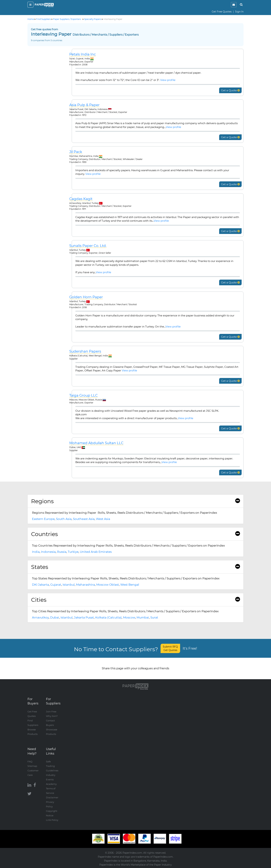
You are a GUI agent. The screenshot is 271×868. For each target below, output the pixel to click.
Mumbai (143, 617)
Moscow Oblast (108, 585)
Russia (62, 552)
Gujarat (56, 585)
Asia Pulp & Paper (84, 105)
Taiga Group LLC (83, 396)
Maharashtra (85, 585)
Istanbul (69, 585)
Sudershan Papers (85, 351)
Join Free (51, 712)
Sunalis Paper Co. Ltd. (88, 246)
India (36, 552)
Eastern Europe (43, 519)
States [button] (135, 567)
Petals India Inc (83, 54)
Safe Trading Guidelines (52, 766)
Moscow (129, 617)
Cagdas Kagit (81, 199)
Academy (51, 784)
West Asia (103, 519)
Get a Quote (230, 90)
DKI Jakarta (40, 585)
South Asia (64, 519)
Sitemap (32, 766)
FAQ (30, 761)
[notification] (234, 5)
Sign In (239, 12)
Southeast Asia (84, 519)
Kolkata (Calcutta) (108, 617)
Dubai (55, 617)
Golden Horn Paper (86, 297)
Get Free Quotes (222, 12)
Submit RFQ (170, 648)
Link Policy (52, 820)
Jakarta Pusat (84, 617)
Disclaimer (52, 797)
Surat (154, 617)
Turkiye (73, 552)
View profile (168, 80)
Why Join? (52, 716)
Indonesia (48, 552)
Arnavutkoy (40, 617)
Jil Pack (76, 152)
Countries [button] (135, 534)
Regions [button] (135, 501)
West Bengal (130, 585)
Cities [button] (135, 600)
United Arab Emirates (96, 552)
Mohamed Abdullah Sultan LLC (96, 443)
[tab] (135, 501)
